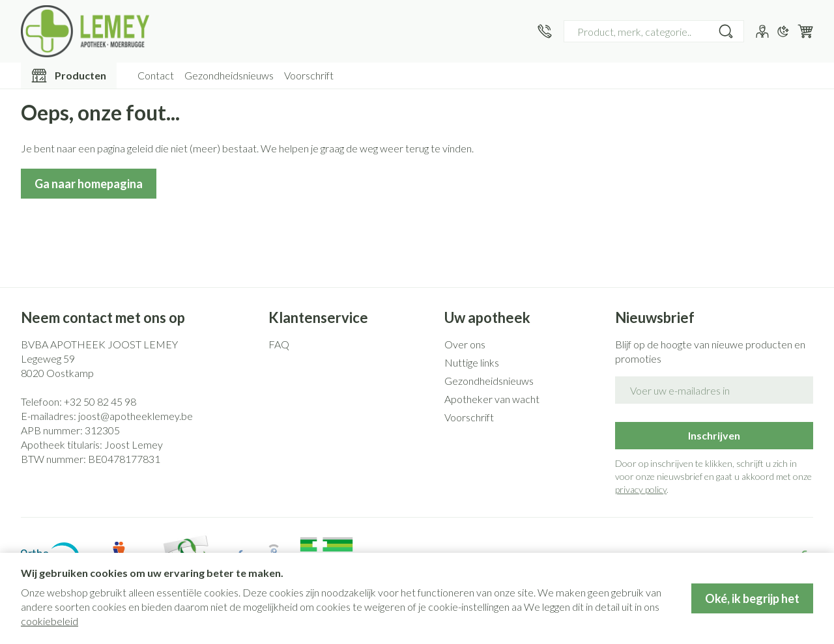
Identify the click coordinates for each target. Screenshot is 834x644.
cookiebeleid (50, 621)
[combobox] (654, 31)
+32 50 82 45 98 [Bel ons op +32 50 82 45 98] (100, 401)
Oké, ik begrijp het (752, 598)
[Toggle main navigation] (69, 76)
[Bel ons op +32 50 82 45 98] (545, 31)
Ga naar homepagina (89, 184)
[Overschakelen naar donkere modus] (783, 31)
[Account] (762, 31)
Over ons (465, 344)
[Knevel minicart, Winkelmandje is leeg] (805, 31)
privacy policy (641, 489)
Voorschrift (309, 75)
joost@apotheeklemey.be (136, 416)
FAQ (279, 344)
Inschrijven (714, 435)
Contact (156, 75)
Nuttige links (472, 362)
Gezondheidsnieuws (229, 75)
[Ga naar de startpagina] (85, 31)
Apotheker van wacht (492, 399)
